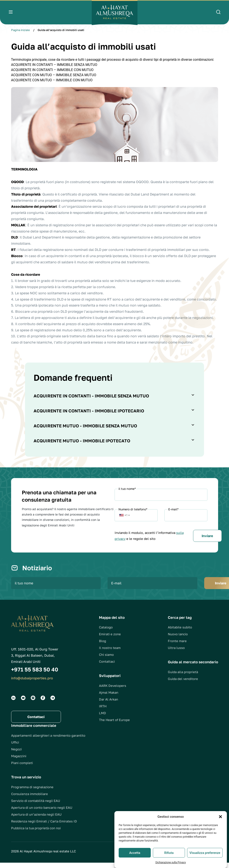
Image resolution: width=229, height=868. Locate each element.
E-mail (173, 509)
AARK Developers (113, 691)
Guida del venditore (183, 684)
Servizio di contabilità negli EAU (36, 806)
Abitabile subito (180, 632)
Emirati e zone (110, 639)
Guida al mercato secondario (193, 667)
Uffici (15, 748)
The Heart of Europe (114, 725)
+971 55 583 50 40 (35, 675)
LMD (103, 718)
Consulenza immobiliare (30, 799)
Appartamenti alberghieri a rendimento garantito (48, 741)
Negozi (16, 754)
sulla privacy (144, 538)
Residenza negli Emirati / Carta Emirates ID (44, 827)
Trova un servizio (26, 782)
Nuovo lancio (178, 639)
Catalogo (106, 632)
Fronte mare (177, 646)
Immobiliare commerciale (34, 731)
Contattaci (107, 667)
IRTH (103, 711)
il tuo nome (127, 489)
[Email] (186, 515)
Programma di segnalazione (32, 792)
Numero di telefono (133, 509)
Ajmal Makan (109, 698)
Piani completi (22, 768)
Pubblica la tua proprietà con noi (36, 833)
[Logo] (115, 12)
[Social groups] (13, 703)
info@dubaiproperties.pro (32, 683)
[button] (220, 827)
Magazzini (19, 761)
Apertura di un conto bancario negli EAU (42, 813)
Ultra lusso (176, 653)
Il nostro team (110, 653)
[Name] (161, 495)
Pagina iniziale (21, 30)
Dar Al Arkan (109, 705)
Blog (103, 646)
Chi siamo (106, 660)
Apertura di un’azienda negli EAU (36, 820)
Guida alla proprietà (183, 677)
